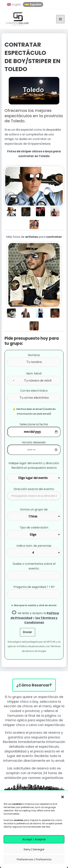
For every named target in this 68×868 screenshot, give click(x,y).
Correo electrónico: (34, 391)
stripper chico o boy (23, 702)
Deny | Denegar (34, 849)
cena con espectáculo (47, 725)
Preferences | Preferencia (34, 859)
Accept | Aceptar (34, 839)
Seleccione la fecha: (34, 424)
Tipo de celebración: (34, 527)
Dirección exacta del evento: (34, 489)
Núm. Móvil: (34, 373)
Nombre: (34, 355)
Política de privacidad (32, 646)
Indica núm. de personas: (34, 546)
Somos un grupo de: (34, 509)
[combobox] (12, 381)
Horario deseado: (34, 442)
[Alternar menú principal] (60, 19)
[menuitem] (14, 5)
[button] (63, 797)
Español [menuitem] (36, 4)
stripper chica (14, 725)
